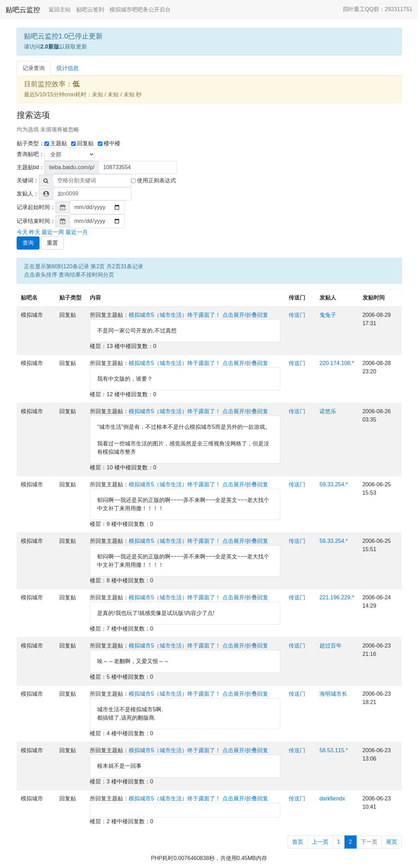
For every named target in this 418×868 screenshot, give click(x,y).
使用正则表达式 (153, 180)
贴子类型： (31, 143)
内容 (95, 298)
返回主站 (60, 10)
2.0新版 (50, 47)
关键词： (28, 180)
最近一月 (77, 232)
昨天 (35, 232)
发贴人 (328, 298)
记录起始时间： (36, 207)
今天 (22, 232)
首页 (298, 842)
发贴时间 (374, 298)
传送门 (297, 298)
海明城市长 (333, 694)
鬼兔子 (328, 315)
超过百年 (331, 646)
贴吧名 (29, 298)
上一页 (320, 842)
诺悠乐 (328, 411)
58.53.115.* (334, 750)
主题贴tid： (31, 167)
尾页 (392, 842)
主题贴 (56, 143)
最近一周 (53, 232)
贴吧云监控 (23, 10)
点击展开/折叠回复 (245, 315)
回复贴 (82, 143)
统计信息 (68, 68)
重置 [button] (52, 243)
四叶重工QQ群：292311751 (378, 9)
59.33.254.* (334, 484)
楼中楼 (109, 143)
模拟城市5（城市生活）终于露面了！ (175, 315)
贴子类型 (70, 298)
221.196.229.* (337, 597)
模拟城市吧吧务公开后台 (140, 10)
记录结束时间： (36, 221)
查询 (28, 243)
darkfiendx (332, 798)
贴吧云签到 (90, 10)
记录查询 (34, 68)
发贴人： (28, 194)
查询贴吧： (31, 154)
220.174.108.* (337, 363)
